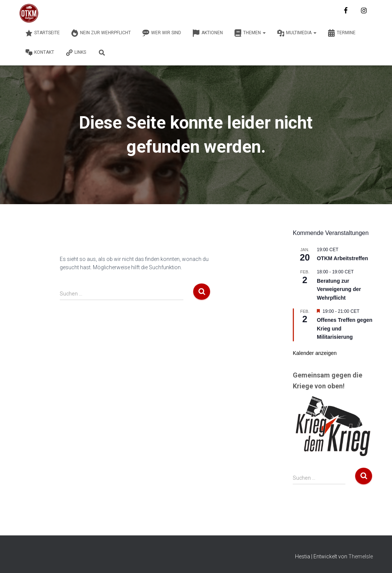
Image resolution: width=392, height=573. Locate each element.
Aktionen (208, 33)
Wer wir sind (162, 33)
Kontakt (40, 53)
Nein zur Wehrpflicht (101, 33)
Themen (250, 33)
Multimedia (297, 33)
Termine (342, 33)
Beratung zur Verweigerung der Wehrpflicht (339, 289)
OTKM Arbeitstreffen (342, 258)
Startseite (42, 33)
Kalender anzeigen (315, 353)
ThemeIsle (361, 556)
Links (76, 53)
